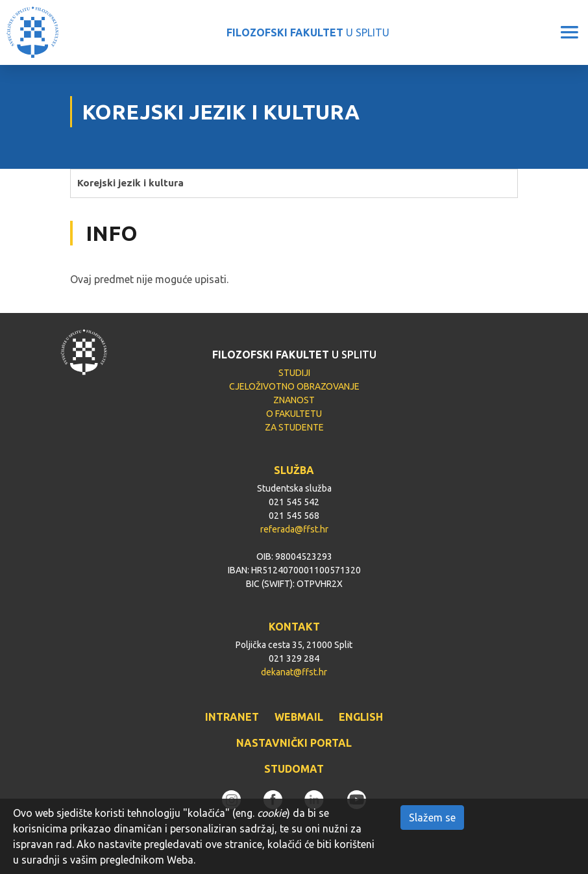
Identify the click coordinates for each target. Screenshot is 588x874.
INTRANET (232, 717)
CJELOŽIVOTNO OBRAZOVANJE (294, 386)
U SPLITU (308, 32)
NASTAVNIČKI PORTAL (294, 743)
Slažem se (432, 818)
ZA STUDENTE (294, 427)
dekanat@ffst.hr (294, 672)
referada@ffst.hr (294, 529)
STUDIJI (294, 373)
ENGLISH (361, 717)
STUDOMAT (294, 769)
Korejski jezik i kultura (130, 183)
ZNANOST (294, 400)
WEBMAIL (299, 717)
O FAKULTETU (294, 414)
